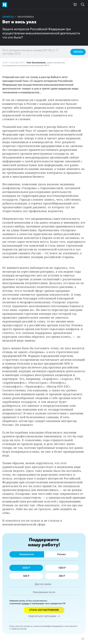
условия (25, 603)
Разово (61, 554)
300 (62, 576)
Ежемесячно (27, 554)
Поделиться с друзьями (44, 616)
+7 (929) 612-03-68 (18, 629)
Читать (78, 52)
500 (26, 576)
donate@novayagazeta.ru (53, 626)
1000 (62, 568)
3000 (26, 568)
